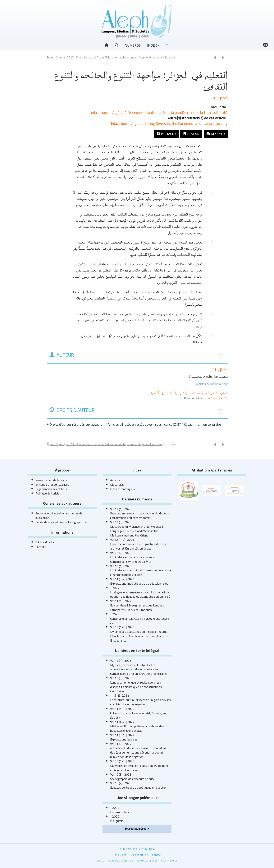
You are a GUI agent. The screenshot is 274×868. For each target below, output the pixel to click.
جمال (218, 98)
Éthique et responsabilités (52, 485)
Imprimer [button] (216, 134)
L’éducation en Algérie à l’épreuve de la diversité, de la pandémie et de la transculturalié (158, 112)
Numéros (133, 45)
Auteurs (115, 480)
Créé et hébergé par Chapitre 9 (115, 860)
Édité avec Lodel (147, 860)
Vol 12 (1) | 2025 (217, 398)
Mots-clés (117, 485)
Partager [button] (166, 134)
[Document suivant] (223, 58)
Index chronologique (123, 489)
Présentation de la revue (51, 480)
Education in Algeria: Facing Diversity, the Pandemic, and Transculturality (169, 123)
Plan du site (119, 855)
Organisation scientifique (52, 489)
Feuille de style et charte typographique (61, 522)
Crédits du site (45, 542)
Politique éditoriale (47, 493)
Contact (41, 547)
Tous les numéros (137, 829)
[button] (116, 45)
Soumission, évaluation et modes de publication (59, 515)
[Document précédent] (215, 58)
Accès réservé (169, 860)
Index (153, 45)
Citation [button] (191, 134)
